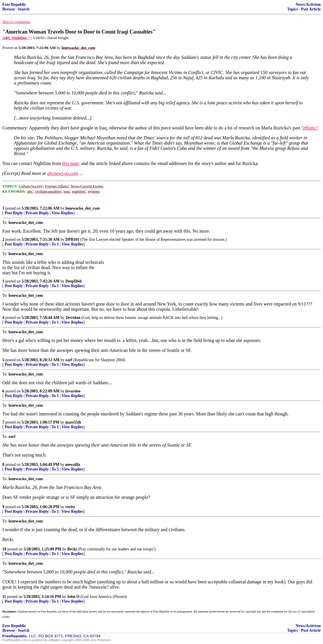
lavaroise (73, 391)
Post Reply (14, 213)
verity (70, 507)
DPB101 (73, 239)
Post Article (311, 9)
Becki (72, 549)
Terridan (73, 318)
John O (73, 597)
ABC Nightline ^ (16, 38)
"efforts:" (310, 128)
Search (24, 9)
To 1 (55, 244)
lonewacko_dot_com (83, 208)
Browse (9, 9)
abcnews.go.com (63, 173)
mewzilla (73, 465)
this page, (71, 163)
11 (4, 597)
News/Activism (308, 5)
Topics (293, 9)
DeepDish (74, 281)
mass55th (73, 422)
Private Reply (37, 213)
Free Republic (14, 5)
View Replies (62, 213)
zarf (69, 360)
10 (4, 549)
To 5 (55, 469)
